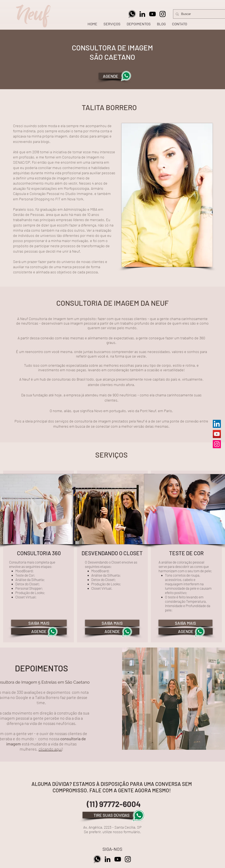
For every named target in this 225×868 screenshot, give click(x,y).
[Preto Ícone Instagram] (163, 14)
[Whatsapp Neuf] (132, 14)
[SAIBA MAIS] (39, 623)
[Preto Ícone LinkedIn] (142, 14)
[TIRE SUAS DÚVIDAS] (112, 815)
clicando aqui (50, 749)
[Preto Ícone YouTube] (152, 14)
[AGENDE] (113, 76)
